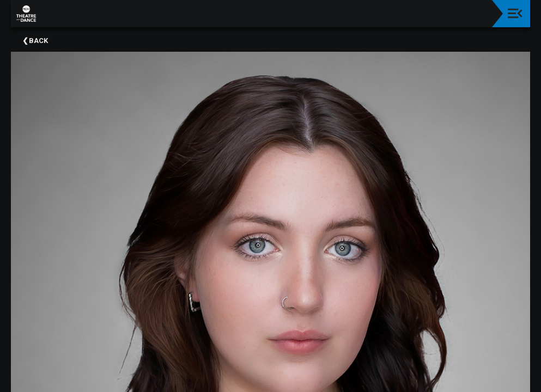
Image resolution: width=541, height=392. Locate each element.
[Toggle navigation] (515, 13)
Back (38, 41)
